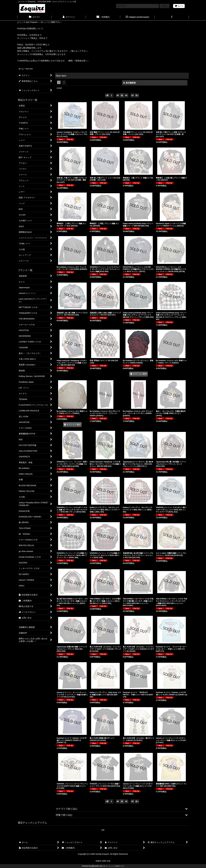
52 (132, 95)
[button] (172, 17)
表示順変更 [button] (129, 83)
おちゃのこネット (98, 866)
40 (118, 95)
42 (126, 95)
